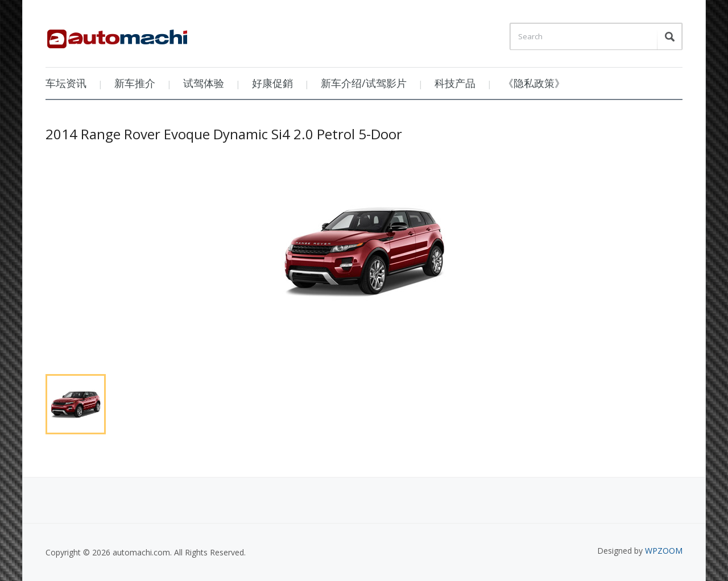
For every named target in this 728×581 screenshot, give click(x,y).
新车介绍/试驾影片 (364, 83)
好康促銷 (272, 83)
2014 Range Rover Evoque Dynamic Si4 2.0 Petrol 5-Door (224, 134)
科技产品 (455, 83)
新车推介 (135, 83)
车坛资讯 (66, 83)
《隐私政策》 (534, 83)
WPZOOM (664, 551)
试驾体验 (204, 83)
